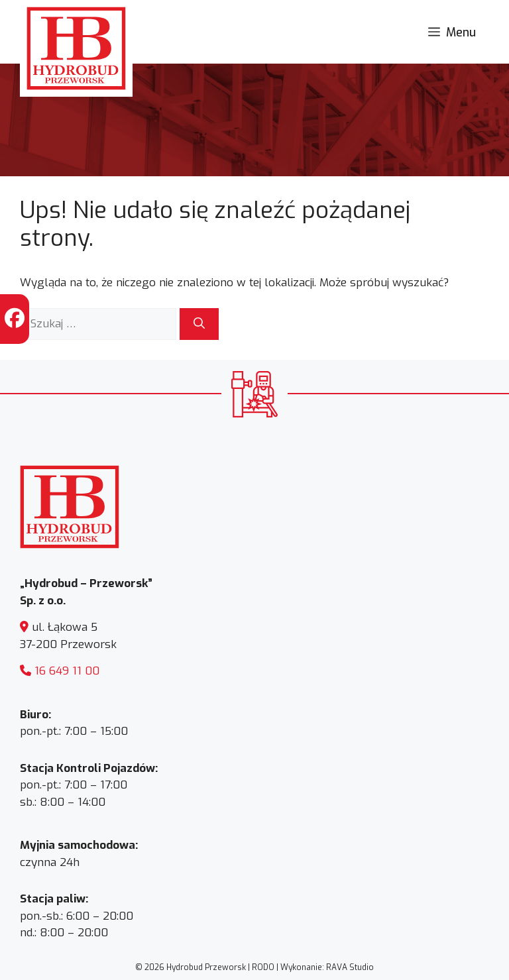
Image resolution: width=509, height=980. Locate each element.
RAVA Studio (350, 967)
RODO (263, 967)
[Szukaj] (199, 324)
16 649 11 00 (67, 671)
